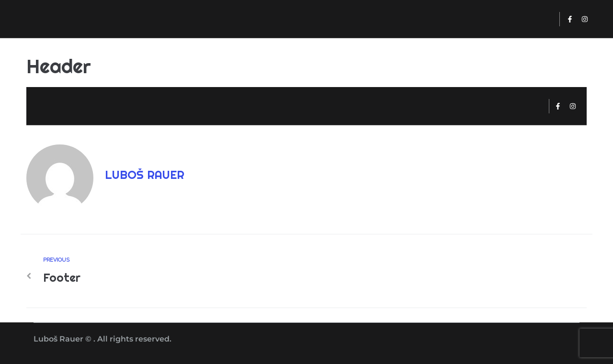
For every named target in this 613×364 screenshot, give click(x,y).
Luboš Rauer (145, 175)
